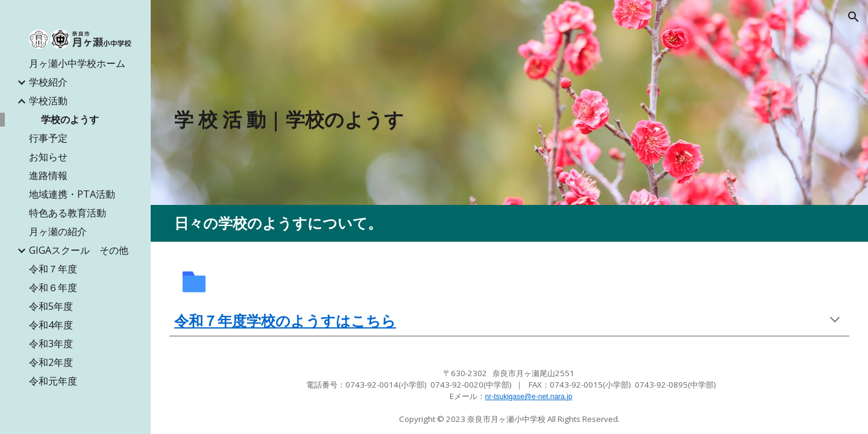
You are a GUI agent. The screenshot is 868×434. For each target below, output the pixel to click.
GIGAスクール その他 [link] (79, 250)
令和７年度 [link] (53, 269)
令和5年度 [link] (51, 306)
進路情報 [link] (48, 175)
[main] (423, 119)
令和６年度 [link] (53, 288)
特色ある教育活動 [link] (68, 213)
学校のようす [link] (70, 119)
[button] (854, 17)
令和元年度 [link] (53, 381)
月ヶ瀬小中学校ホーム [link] (77, 63)
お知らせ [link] (48, 157)
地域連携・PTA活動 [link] (72, 194)
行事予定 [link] (48, 138)
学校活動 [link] (48, 101)
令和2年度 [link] (51, 362)
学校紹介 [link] (48, 82)
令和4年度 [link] (51, 325)
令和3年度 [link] (51, 344)
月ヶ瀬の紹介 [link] (58, 231)
